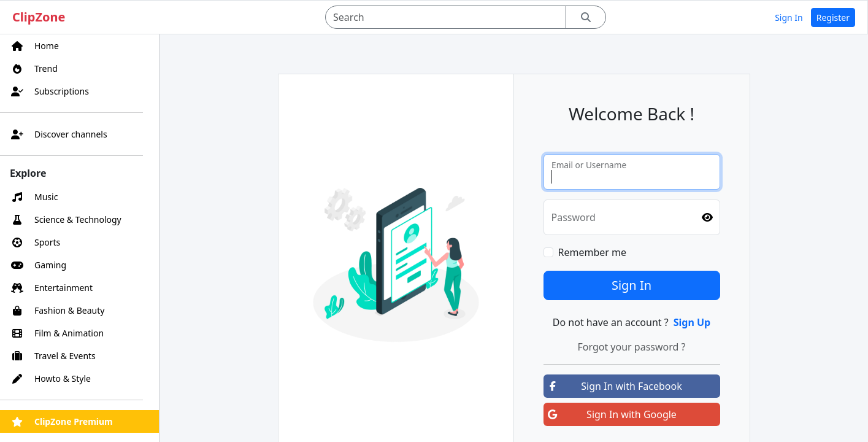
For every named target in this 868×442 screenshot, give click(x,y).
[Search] (446, 17)
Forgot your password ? (631, 347)
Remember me (593, 252)
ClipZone (39, 17)
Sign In (789, 17)
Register (833, 17)
